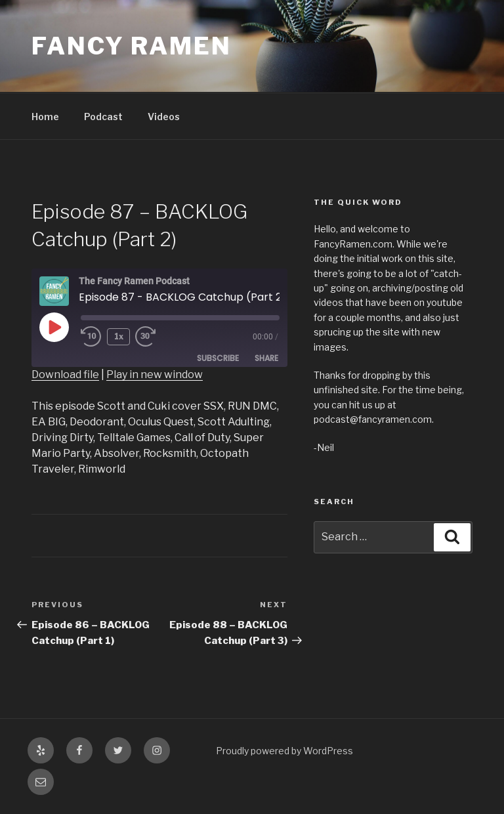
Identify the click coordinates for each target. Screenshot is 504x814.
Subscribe (218, 358)
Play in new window (155, 375)
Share (266, 358)
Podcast (103, 117)
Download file (65, 375)
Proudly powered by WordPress (284, 751)
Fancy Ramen (132, 46)
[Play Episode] (54, 327)
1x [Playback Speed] (119, 336)
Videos (164, 117)
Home (45, 117)
